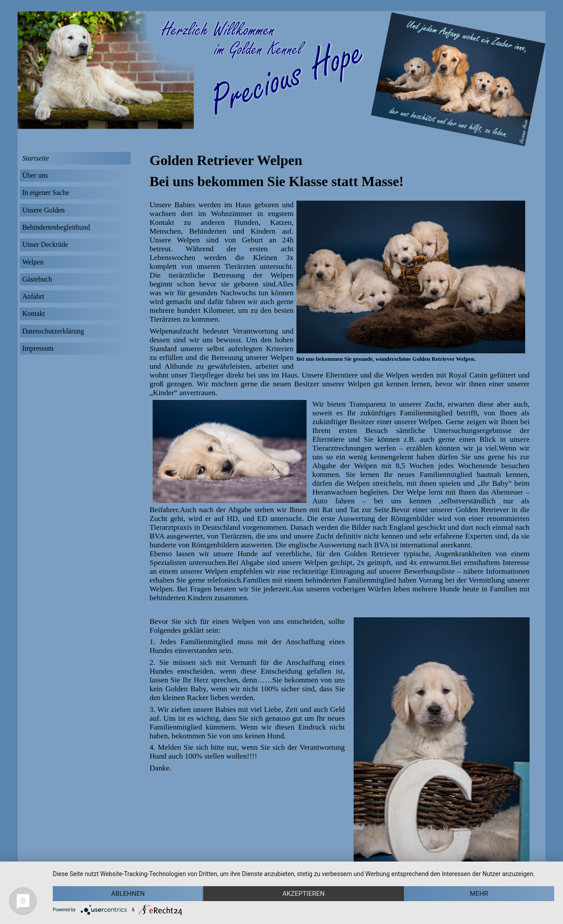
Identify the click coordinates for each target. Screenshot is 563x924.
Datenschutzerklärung (53, 331)
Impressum (38, 348)
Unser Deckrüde (45, 244)
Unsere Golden (44, 210)
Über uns (35, 175)
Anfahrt (33, 296)
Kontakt (34, 313)
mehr (479, 894)
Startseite (36, 158)
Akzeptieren (303, 894)
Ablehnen (128, 894)
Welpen (33, 262)
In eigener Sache (46, 192)
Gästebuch (37, 279)
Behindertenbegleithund (56, 227)
